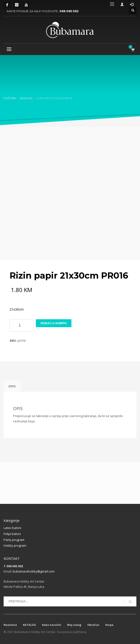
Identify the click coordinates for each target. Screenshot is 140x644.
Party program (14, 540)
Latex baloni (12, 528)
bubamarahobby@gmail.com (34, 571)
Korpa (109, 625)
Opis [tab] (12, 386)
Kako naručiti (52, 625)
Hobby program (15, 545)
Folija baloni (12, 534)
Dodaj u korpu (54, 323)
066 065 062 (69, 11)
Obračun (93, 625)
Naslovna (10, 625)
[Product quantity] (22, 325)
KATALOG (30, 625)
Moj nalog (74, 625)
